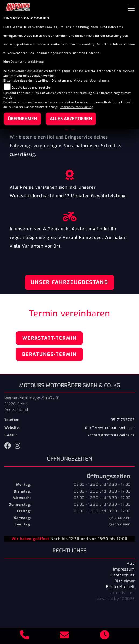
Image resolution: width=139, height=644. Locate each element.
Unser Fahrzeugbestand (69, 282)
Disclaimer (125, 581)
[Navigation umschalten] (131, 8)
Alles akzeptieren (71, 119)
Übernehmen (22, 119)
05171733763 (123, 420)
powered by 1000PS (116, 599)
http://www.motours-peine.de (109, 428)
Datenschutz (123, 575)
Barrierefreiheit (120, 587)
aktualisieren (123, 593)
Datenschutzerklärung (27, 62)
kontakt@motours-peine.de (111, 435)
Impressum (124, 569)
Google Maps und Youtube (31, 88)
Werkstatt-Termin (49, 338)
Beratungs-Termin (49, 354)
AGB (131, 563)
